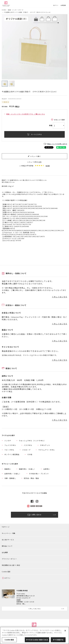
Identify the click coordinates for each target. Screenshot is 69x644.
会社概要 (5, 552)
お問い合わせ (37, 515)
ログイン (56, 5)
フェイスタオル (10, 445)
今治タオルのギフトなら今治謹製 (35, 493)
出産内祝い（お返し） (13, 474)
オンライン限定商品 (12, 454)
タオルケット (45, 445)
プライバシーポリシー (9, 559)
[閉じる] (65, 631)
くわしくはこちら (60, 297)
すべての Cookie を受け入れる (37, 640)
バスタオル (28, 445)
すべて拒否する (58, 640)
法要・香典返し (10, 478)
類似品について (7, 546)
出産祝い (47, 469)
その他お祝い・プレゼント (39, 474)
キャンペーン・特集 (9, 533)
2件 (40, 162)
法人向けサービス (8, 540)
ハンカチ (8, 441)
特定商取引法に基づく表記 (11, 565)
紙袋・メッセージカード (16, 10)
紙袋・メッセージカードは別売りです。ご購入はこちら (26, 114)
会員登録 (63, 5)
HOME (4, 10)
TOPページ (6, 527)
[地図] (19, 600)
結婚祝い (8, 469)
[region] (34, 635)
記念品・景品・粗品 (31, 478)
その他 (30, 454)
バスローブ (26, 450)
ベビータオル (9, 450)
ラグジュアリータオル (47, 450)
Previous (5, 47)
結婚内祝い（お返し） (27, 469)
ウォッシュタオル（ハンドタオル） (32, 441)
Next (64, 47)
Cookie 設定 (6, 572)
